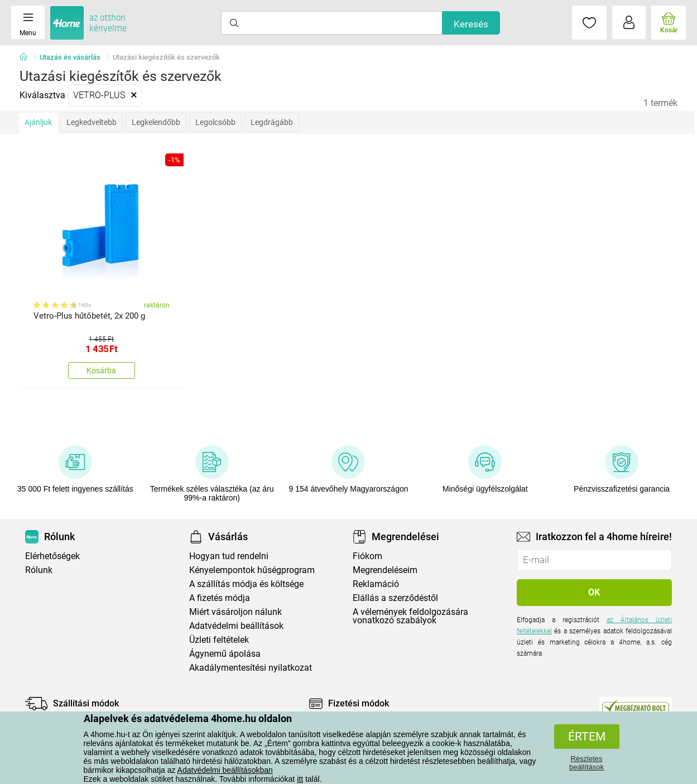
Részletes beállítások (587, 763)
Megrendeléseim (385, 570)
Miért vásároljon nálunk (235, 612)
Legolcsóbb (215, 122)
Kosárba (101, 371)
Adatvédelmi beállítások (236, 626)
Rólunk (39, 570)
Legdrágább (272, 122)
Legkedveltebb (92, 122)
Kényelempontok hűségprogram (252, 570)
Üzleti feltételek (219, 640)
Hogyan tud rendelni (229, 556)
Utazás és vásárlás (70, 57)
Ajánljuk (38, 122)
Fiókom (367, 556)
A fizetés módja (220, 598)
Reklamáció (376, 584)
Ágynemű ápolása (225, 654)
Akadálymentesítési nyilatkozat (251, 668)
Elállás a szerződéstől (395, 598)
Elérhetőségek (52, 556)
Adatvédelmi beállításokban (225, 770)
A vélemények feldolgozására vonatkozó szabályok (410, 616)
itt (300, 779)
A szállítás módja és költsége (246, 584)
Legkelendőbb (156, 122)
